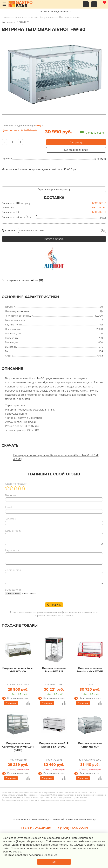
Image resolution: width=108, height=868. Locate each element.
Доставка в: (9, 230)
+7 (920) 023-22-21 (72, 828)
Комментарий (13, 531)
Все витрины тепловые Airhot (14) (22, 280)
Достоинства (13, 570)
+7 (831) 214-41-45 (36, 828)
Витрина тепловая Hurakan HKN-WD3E (90, 670)
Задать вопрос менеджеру (54, 189)
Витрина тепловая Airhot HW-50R (90, 745)
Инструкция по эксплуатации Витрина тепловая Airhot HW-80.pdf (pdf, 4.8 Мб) (56, 457)
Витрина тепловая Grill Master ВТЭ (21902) (54, 745)
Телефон (11, 519)
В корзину (76, 142)
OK (54, 862)
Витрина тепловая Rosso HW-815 (54, 670)
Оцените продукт (16, 484)
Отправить (54, 605)
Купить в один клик (76, 150)
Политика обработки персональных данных (30, 855)
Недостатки (12, 550)
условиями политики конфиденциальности (58, 612)
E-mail (9, 507)
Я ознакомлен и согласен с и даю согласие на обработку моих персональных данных (54, 614)
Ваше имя (11, 495)
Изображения (14, 590)
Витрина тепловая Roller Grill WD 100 (18, 670)
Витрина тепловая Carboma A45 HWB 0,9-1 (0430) (18, 747)
